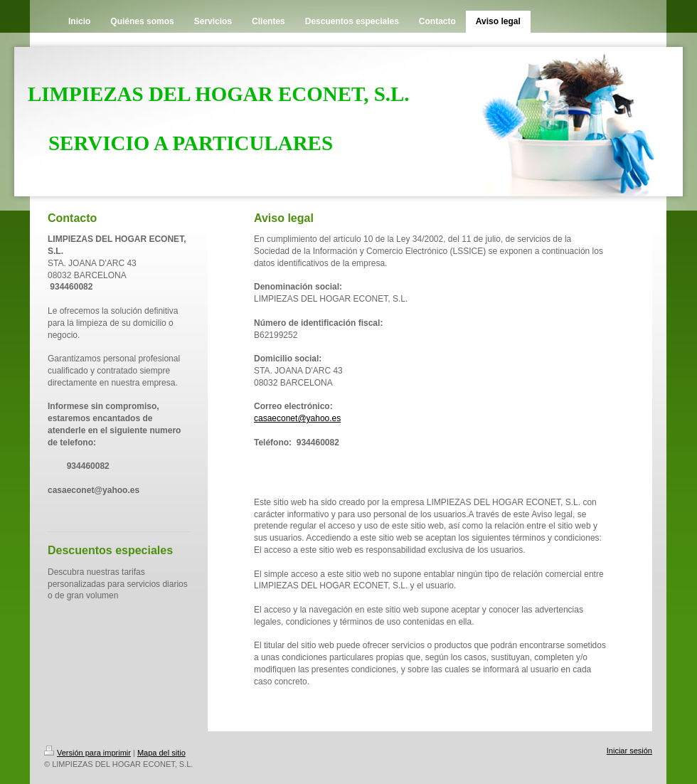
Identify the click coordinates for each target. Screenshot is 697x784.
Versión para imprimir (87, 753)
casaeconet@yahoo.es (297, 418)
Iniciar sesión (629, 751)
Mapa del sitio (161, 753)
